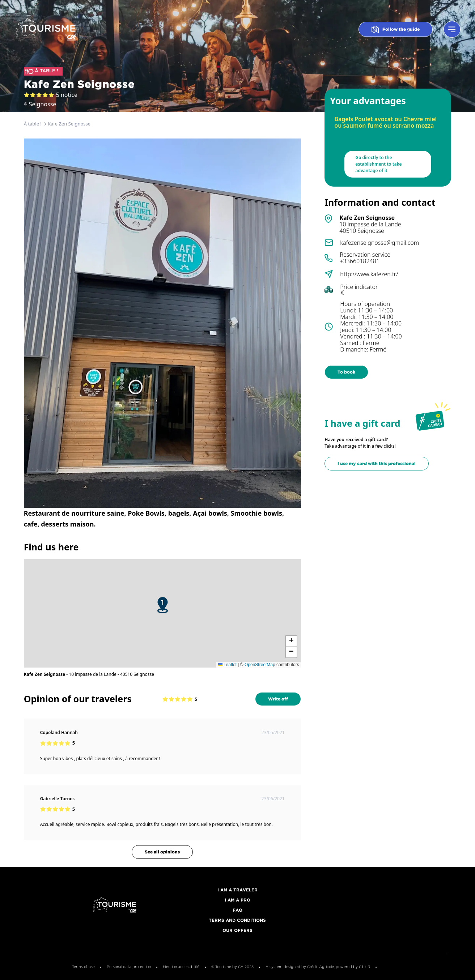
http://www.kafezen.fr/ (369, 274)
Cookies (393, 967)
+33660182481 (360, 261)
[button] (163, 605)
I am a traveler (238, 890)
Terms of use (83, 967)
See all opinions (162, 852)
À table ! (33, 124)
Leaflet (227, 665)
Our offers (238, 931)
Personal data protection (129, 967)
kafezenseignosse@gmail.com (379, 243)
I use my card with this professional (377, 463)
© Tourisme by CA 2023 (232, 967)
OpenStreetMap (260, 665)
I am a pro (238, 900)
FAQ (238, 910)
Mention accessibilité (181, 967)
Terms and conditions (237, 921)
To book (346, 372)
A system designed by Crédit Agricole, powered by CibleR (318, 967)
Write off (278, 699)
